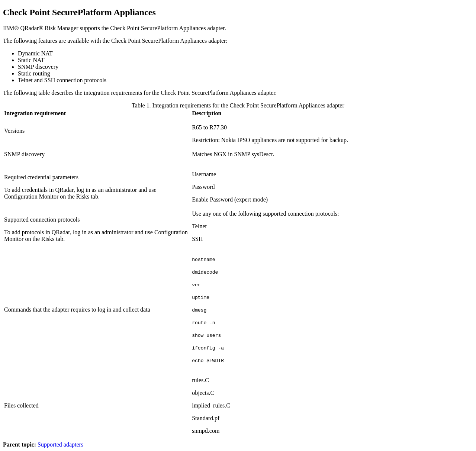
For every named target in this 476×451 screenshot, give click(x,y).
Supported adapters (60, 444)
